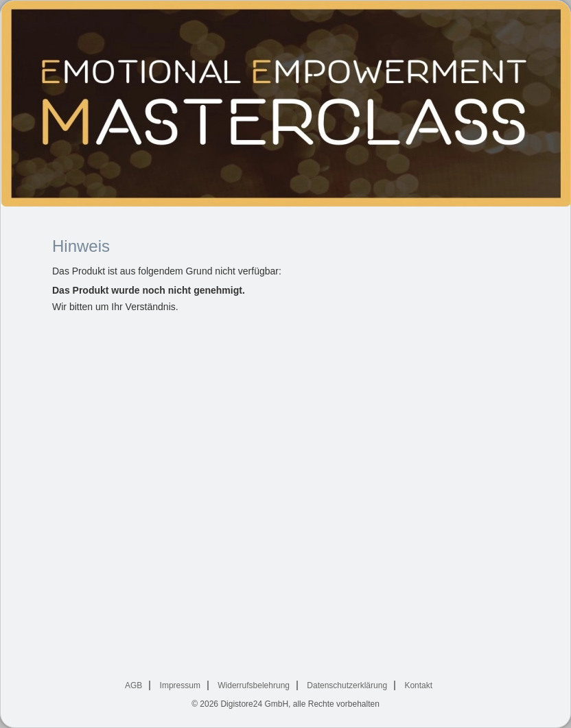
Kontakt (418, 685)
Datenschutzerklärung (347, 685)
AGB (133, 685)
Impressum (180, 685)
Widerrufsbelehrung (254, 685)
